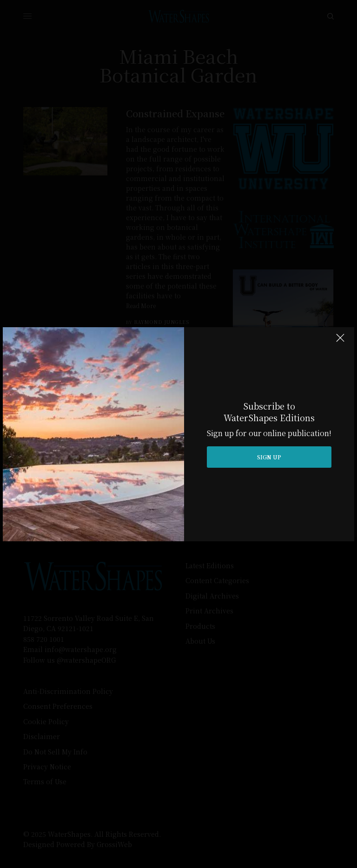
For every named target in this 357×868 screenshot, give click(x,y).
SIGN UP (269, 457)
